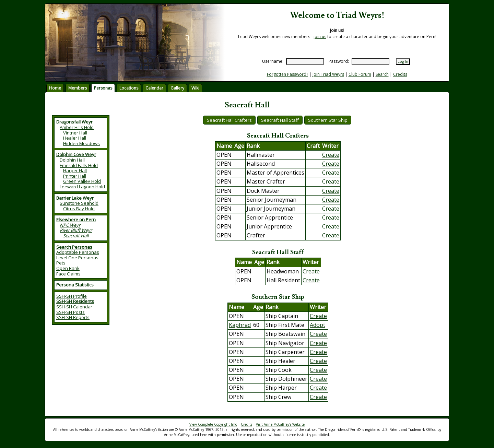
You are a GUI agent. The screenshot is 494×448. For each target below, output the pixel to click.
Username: (273, 61)
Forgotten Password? (287, 74)
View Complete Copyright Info (213, 424)
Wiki (195, 88)
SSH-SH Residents (75, 301)
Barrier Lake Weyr (75, 198)
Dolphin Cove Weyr (76, 154)
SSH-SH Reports (73, 317)
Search (382, 74)
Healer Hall (75, 138)
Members (78, 88)
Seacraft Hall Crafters (229, 120)
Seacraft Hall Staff (280, 120)
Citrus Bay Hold (79, 209)
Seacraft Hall (76, 236)
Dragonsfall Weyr (74, 122)
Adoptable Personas (78, 252)
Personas (103, 88)
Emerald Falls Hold (79, 165)
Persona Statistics (75, 285)
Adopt (317, 325)
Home (55, 88)
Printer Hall (75, 176)
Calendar (154, 88)
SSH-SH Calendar (74, 307)
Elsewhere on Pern (76, 220)
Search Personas (74, 247)
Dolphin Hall (72, 160)
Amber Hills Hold (77, 127)
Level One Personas (77, 258)
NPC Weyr (70, 225)
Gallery (177, 88)
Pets (61, 263)
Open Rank (68, 268)
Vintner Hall (75, 133)
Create (331, 155)
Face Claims (68, 274)
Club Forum (360, 74)
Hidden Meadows (81, 143)
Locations (129, 88)
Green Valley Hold (82, 181)
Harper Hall (75, 170)
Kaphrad (240, 325)
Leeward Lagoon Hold (82, 187)
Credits (400, 74)
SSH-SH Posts (70, 312)
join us (320, 37)
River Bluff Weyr (76, 230)
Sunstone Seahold (79, 203)
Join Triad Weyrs (328, 74)
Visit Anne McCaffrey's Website (280, 424)
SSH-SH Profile (72, 296)
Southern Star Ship (328, 120)
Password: (339, 61)
